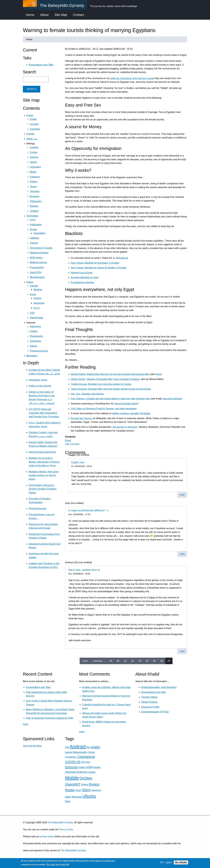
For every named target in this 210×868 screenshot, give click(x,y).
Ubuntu (89, 796)
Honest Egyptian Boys (126, 404)
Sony (86, 790)
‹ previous (97, 661)
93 (140, 661)
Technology (32, 216)
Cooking (34, 147)
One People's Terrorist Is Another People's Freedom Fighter (43, 489)
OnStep (86, 778)
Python (85, 785)
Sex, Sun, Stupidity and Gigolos (87, 394)
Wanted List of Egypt (82, 273)
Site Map (61, 15)
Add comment (72, 444)
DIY (88, 762)
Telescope (77, 797)
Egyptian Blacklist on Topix (85, 277)
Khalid (33, 119)
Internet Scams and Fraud (42, 452)
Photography (37, 336)
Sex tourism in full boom (125, 427)
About (44, 15)
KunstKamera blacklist (82, 282)
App (88, 747)
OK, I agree (166, 862)
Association (39, 233)
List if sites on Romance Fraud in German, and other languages (104, 409)
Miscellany (32, 356)
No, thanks (181, 862)
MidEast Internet (38, 262)
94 (147, 661)
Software (34, 238)
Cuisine (37, 298)
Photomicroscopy (39, 351)
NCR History (36, 258)
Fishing (34, 331)
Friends (30, 134)
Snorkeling (35, 341)
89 (111, 661)
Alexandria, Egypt (38, 380)
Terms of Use (66, 829)
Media (33, 172)
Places (30, 282)
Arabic (96, 747)
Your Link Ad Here (32, 746)
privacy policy (47, 836)
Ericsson (71, 767)
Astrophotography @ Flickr (155, 712)
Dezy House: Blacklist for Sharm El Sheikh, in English (99, 268)
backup (69, 752)
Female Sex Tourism (82, 418)
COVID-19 (73, 762)
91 (125, 661)
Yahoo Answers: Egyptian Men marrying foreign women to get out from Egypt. (111, 389)
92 (133, 661)
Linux (33, 220)
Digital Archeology (39, 253)
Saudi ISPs (36, 272)
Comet (91, 752)
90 (118, 661)
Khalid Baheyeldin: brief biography (159, 687)
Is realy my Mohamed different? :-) (88, 510)
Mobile (72, 778)
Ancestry (34, 124)
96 (162, 661)
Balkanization (80, 752)
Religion (34, 206)
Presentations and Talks (41, 65)
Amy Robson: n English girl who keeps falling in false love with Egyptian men (110, 399)
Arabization (36, 225)
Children (34, 211)
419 (67, 747)
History (34, 162)
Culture (34, 152)
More (68, 801)
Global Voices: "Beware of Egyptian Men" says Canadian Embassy (105, 379)
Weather (38, 290)
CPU (83, 762)
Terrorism (35, 191)
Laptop (92, 772)
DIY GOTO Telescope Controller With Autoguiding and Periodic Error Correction (44, 413)
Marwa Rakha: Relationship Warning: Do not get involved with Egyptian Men (110, 374)
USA (32, 313)
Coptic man (78, 462)
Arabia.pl (123, 258)
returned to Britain (172, 399)
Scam (79, 790)
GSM (89, 767)
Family (30, 115)
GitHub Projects (149, 702)
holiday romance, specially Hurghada (131, 413)
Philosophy (36, 201)
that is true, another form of (84, 570)
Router (70, 790)
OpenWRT (73, 784)
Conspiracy (71, 757)
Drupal (33, 229)
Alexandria (39, 303)
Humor (33, 187)
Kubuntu (82, 772)
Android (78, 746)
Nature (33, 346)
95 (154, 661)
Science (34, 157)
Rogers (94, 784)
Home (30, 15)
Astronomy (35, 326)
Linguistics (35, 167)
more (26, 724)
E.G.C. (37, 308)
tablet (68, 797)
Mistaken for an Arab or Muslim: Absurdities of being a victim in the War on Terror (44, 462)
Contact (78, 15)
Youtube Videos (149, 697)
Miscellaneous (37, 277)
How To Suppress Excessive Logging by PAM (49, 718)
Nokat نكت (32, 139)
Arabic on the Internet (40, 386)
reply (182, 495)
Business (35, 196)
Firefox (82, 767)
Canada (34, 286)
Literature (35, 177)
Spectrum (96, 790)
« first (85, 661)
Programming (37, 267)
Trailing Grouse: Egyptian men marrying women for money (101, 384)
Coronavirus (86, 757)
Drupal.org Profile (150, 707)
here (158, 374)
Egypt (68, 440)
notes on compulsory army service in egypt (132, 78)
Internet (34, 243)
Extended (35, 129)
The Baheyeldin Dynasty (60, 822)
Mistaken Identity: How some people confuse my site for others (44, 475)
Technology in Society (41, 248)
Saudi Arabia (37, 318)
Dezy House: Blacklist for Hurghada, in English (95, 263)
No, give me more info (58, 864)
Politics (34, 182)
